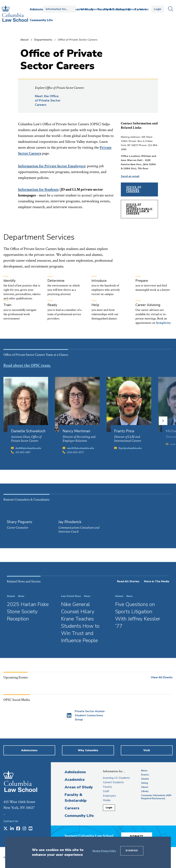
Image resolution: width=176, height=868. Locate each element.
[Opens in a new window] (86, 715)
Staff (106, 791)
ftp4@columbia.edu (130, 448)
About (132, 9)
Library (144, 9)
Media (107, 800)
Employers (109, 796)
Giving (120, 9)
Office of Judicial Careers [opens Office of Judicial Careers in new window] (134, 189)
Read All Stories (128, 581)
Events (95, 9)
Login (158, 9)
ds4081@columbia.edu (28, 448)
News (84, 9)
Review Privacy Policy (104, 851)
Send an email (130, 176)
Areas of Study (79, 787)
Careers (72, 808)
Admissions (75, 772)
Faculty (107, 787)
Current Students (113, 782)
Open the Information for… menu (59, 9)
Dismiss (132, 851)
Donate (137, 836)
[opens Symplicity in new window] (163, 323)
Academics (75, 780)
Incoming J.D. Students (116, 778)
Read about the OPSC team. (27, 365)
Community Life (79, 816)
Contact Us (11, 821)
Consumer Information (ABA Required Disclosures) (156, 797)
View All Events (162, 677)
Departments (43, 40)
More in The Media (157, 581)
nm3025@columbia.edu (81, 448)
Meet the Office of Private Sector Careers (48, 100)
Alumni (108, 9)
